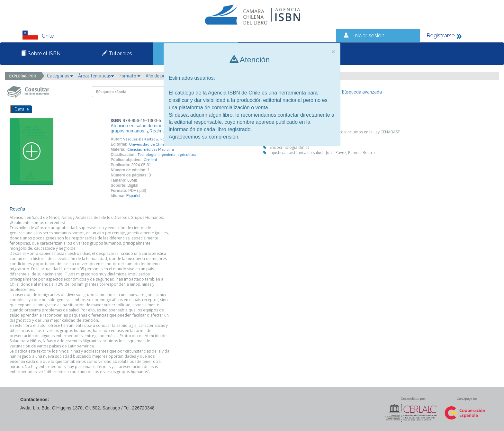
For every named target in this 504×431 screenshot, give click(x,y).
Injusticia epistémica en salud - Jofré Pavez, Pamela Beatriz (323, 153)
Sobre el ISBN (41, 54)
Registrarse (441, 35)
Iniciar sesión (369, 35)
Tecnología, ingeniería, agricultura (167, 155)
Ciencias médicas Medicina (151, 149)
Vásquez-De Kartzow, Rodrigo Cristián (156, 139)
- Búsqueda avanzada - (362, 92)
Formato (130, 76)
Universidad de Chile (147, 144)
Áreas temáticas (96, 76)
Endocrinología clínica (290, 147)
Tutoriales (117, 54)
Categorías (60, 76)
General (150, 160)
